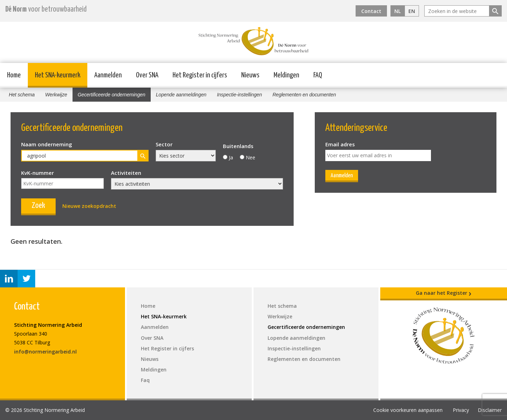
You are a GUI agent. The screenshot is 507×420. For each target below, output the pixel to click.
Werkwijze (56, 95)
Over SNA (147, 75)
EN (412, 11)
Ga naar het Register (444, 293)
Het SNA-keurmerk (58, 75)
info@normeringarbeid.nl (45, 352)
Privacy (461, 410)
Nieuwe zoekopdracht (89, 206)
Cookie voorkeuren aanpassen (408, 410)
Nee (251, 157)
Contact (371, 11)
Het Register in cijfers (200, 75)
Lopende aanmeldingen (181, 95)
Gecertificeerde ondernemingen (112, 95)
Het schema (22, 95)
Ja (231, 157)
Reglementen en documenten (304, 95)
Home (14, 75)
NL (398, 11)
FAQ (318, 75)
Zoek (38, 206)
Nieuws (250, 75)
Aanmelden (108, 75)
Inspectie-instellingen (239, 95)
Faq (145, 380)
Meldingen (286, 75)
